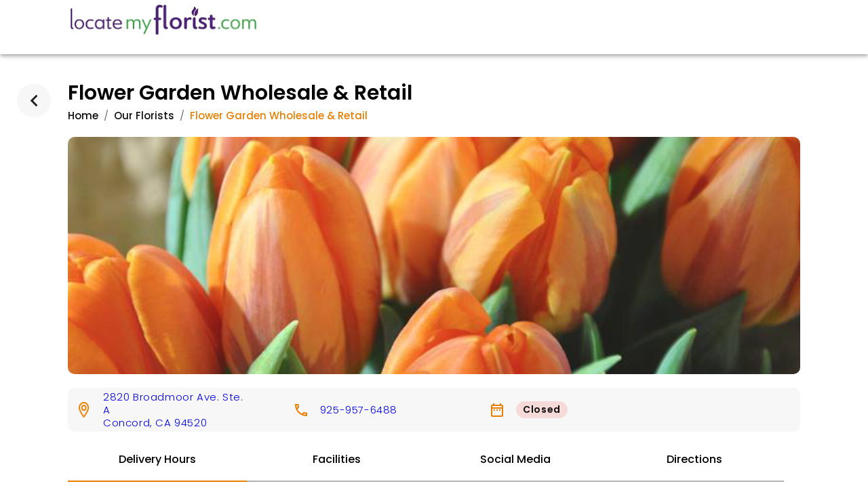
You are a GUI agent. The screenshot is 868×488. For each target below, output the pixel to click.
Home (83, 116)
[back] (34, 100)
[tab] (157, 460)
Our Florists (144, 116)
